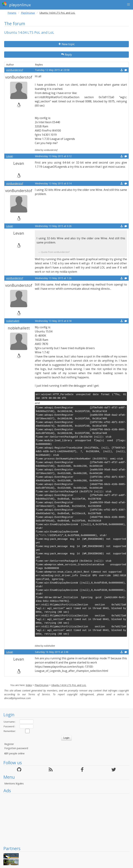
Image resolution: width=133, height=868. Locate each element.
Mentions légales (14, 783)
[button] (128, 5)
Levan (10, 156)
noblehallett (13, 321)
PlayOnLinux (28, 13)
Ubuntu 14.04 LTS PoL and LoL (69, 685)
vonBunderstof (15, 70)
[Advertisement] (66, 820)
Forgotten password (16, 748)
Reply (66, 55)
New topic (67, 44)
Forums (12, 13)
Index (29, 685)
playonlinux (16, 4)
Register (9, 744)
